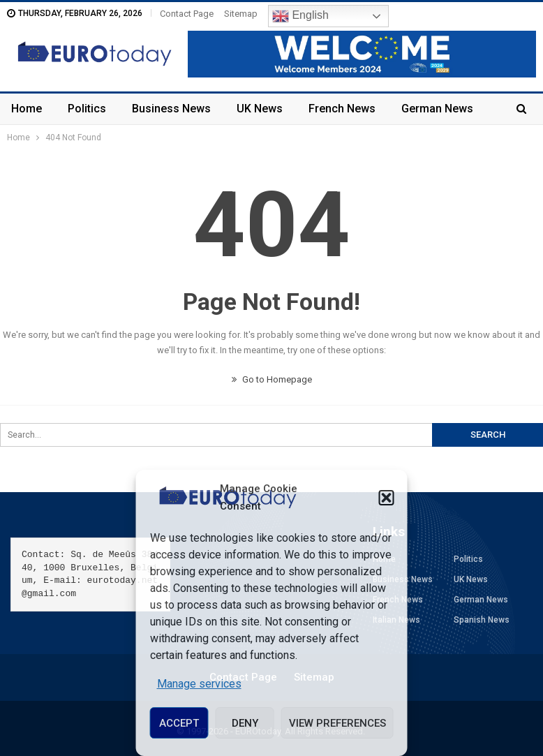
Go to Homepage (272, 379)
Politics (87, 109)
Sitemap (241, 14)
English (300, 16)
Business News (171, 109)
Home (27, 109)
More (415, 109)
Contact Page (187, 14)
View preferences (337, 723)
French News (342, 109)
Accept (179, 723)
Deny (245, 723)
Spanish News (482, 620)
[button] (387, 498)
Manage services (199, 684)
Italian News (396, 620)
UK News (260, 109)
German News (481, 600)
